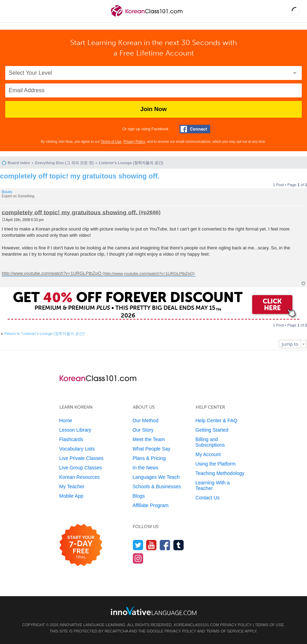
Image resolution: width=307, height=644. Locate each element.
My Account (208, 454)
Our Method (146, 420)
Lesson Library (75, 430)
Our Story (143, 430)
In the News (146, 468)
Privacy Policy (134, 142)
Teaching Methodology (220, 473)
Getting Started (212, 430)
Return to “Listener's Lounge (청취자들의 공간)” (45, 334)
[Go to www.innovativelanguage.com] (154, 611)
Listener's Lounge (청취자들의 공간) (131, 163)
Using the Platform (216, 464)
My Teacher (72, 486)
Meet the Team (149, 439)
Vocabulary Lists (77, 449)
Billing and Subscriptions (210, 442)
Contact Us (208, 498)
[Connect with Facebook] (195, 129)
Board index (19, 163)
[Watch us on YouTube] (151, 545)
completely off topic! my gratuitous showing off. (80, 176)
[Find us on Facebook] (165, 545)
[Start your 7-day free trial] (81, 545)
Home (66, 420)
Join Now (154, 109)
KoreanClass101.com (197, 625)
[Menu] (11, 11)
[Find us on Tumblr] (179, 545)
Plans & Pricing (149, 458)
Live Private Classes (82, 458)
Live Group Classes (81, 468)
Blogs (139, 496)
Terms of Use (111, 142)
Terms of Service (225, 631)
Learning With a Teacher (213, 485)
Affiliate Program (151, 505)
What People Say (152, 449)
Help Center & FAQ (217, 420)
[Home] (147, 17)
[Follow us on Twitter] (138, 545)
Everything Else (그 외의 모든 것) (64, 163)
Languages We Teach (156, 477)
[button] (296, 11)
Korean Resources (80, 477)
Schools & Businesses (157, 486)
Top (303, 283)
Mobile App (71, 496)
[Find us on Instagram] (138, 558)
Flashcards (71, 439)
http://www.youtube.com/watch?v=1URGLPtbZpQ (52, 273)
